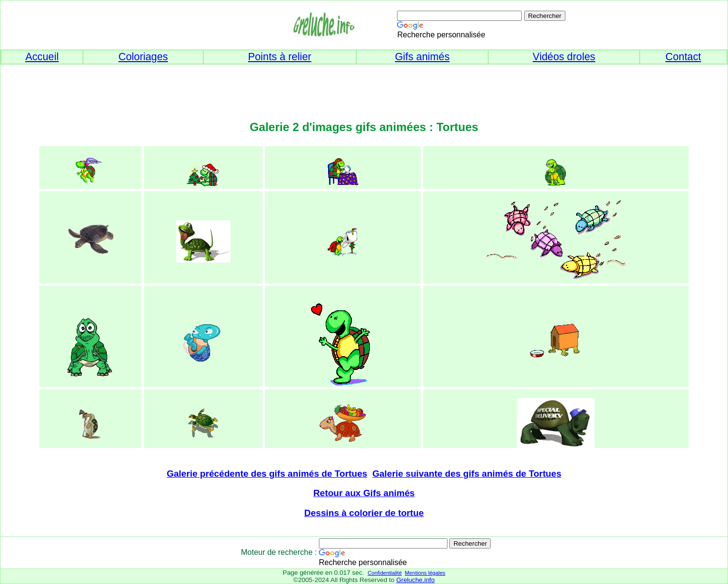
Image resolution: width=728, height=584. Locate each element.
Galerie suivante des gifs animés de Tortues (467, 474)
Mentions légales (425, 573)
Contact (683, 57)
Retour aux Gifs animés (364, 493)
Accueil (42, 57)
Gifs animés (422, 57)
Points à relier (280, 57)
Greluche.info (415, 580)
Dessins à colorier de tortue (364, 513)
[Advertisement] (364, 86)
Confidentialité (384, 573)
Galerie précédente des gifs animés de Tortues (267, 474)
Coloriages (143, 57)
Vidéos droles (564, 57)
